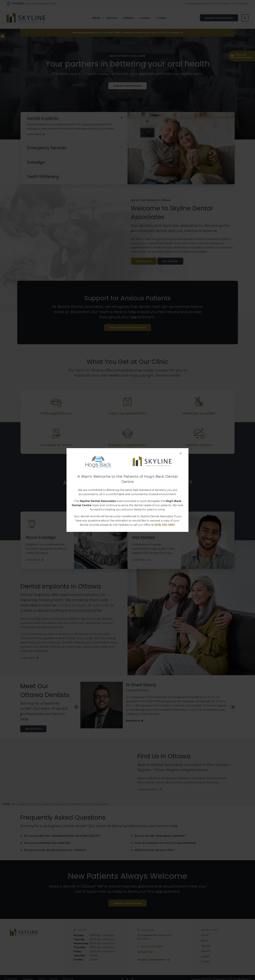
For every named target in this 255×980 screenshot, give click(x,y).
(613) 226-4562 (165, 525)
